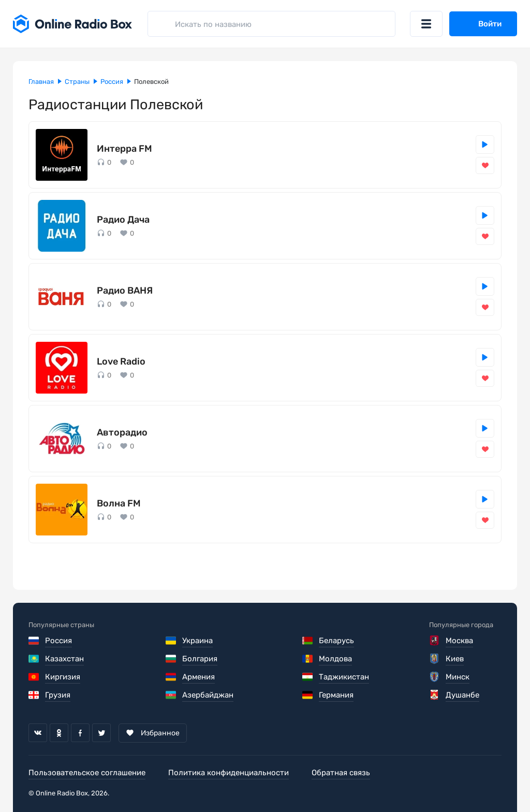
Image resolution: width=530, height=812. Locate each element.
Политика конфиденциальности (229, 773)
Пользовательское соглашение (87, 773)
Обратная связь (341, 773)
